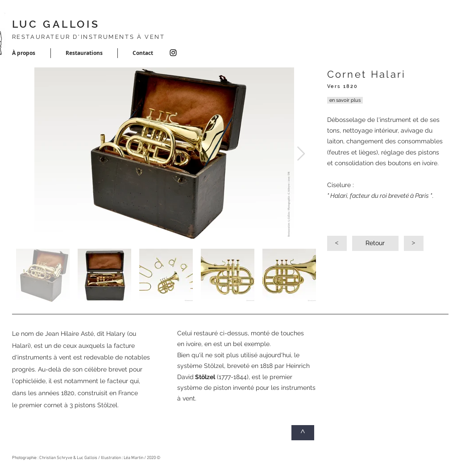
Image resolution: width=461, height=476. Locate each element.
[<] (337, 243)
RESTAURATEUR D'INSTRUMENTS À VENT (89, 37)
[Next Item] (301, 154)
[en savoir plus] (345, 100)
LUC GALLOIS (56, 24)
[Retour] (375, 243)
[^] (303, 433)
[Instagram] (173, 53)
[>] (414, 243)
